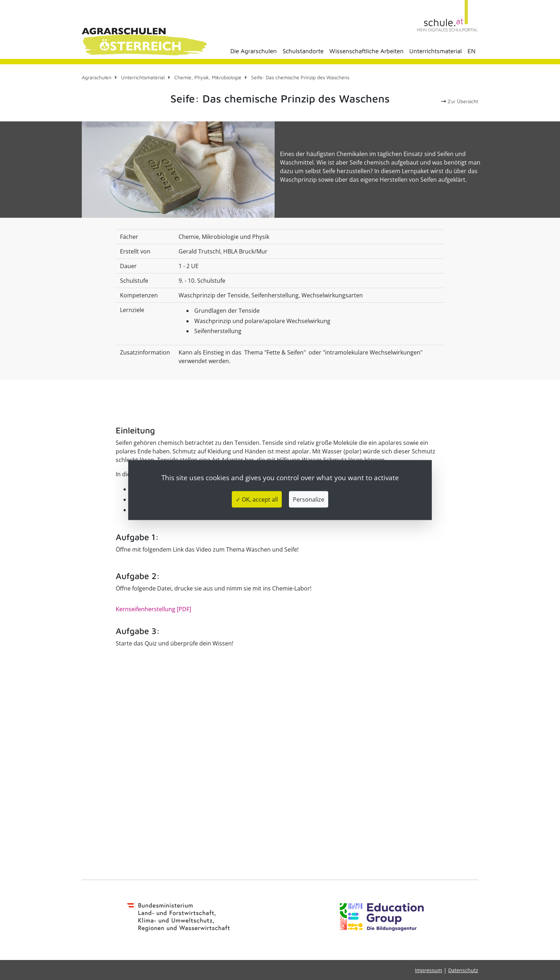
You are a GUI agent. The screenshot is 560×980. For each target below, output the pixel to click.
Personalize (309, 499)
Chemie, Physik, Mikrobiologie (208, 77)
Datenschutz (463, 970)
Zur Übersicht (460, 101)
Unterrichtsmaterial (436, 51)
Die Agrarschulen (254, 51)
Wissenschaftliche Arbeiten (366, 51)
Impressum (429, 970)
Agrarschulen (97, 77)
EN (471, 51)
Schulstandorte (303, 51)
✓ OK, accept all (257, 499)
